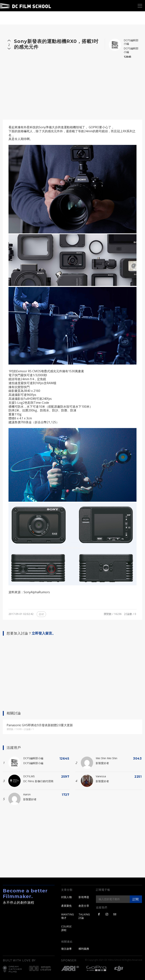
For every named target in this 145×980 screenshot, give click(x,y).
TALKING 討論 (84, 916)
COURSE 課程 (66, 928)
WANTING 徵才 (67, 916)
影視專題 (84, 897)
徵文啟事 (66, 949)
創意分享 (84, 906)
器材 (41, 614)
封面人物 (66, 897)
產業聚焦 (66, 906)
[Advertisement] (72, 88)
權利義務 (84, 949)
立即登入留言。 (44, 633)
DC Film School (25, 6)
